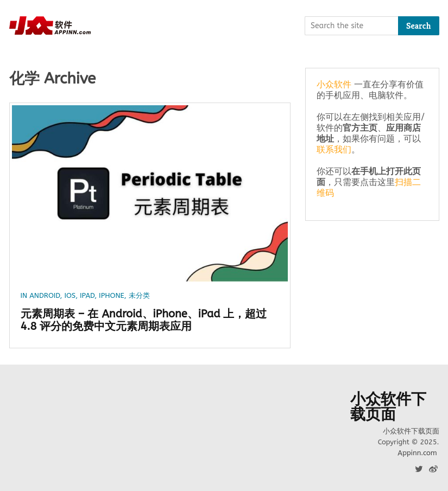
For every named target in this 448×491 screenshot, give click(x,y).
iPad (87, 295)
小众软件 (334, 84)
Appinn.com (417, 453)
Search (419, 26)
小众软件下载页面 (388, 407)
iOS (70, 295)
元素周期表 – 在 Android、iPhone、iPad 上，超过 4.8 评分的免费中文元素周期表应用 (144, 320)
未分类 (139, 295)
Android (45, 295)
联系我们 (334, 149)
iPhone (112, 295)
